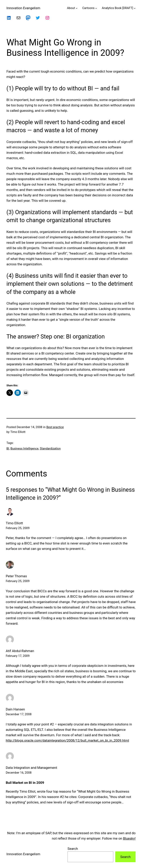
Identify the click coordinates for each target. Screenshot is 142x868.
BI (8, 448)
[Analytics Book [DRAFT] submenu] (135, 8)
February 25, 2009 (18, 528)
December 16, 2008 (19, 773)
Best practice (55, 427)
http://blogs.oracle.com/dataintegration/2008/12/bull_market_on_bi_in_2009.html (67, 740)
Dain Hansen (15, 709)
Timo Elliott (14, 523)
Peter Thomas (16, 576)
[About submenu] (77, 8)
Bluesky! (129, 838)
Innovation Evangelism (23, 8)
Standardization (50, 448)
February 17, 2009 (18, 656)
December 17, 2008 (19, 714)
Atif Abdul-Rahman (20, 651)
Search (73, 849)
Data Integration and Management (32, 768)
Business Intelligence (25, 448)
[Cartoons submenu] (96, 8)
